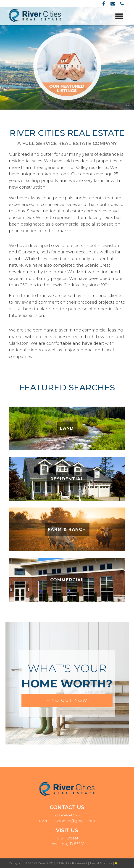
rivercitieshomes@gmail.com (67, 821)
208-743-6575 (67, 815)
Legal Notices (101, 863)
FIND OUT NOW (67, 700)
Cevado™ (46, 863)
